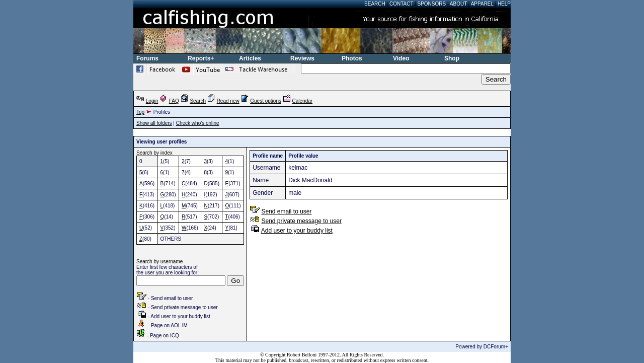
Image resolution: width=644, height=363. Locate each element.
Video (401, 58)
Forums (147, 58)
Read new (228, 101)
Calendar (303, 101)
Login (152, 101)
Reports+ (201, 58)
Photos (352, 58)
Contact (401, 4)
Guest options (266, 101)
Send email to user (286, 211)
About (458, 4)
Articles (250, 58)
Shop (452, 58)
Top (140, 112)
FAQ (174, 101)
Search (375, 4)
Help (504, 4)
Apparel (482, 4)
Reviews (302, 58)
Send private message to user (301, 221)
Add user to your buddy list (297, 231)
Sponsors (432, 4)
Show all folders (154, 123)
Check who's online (198, 123)
